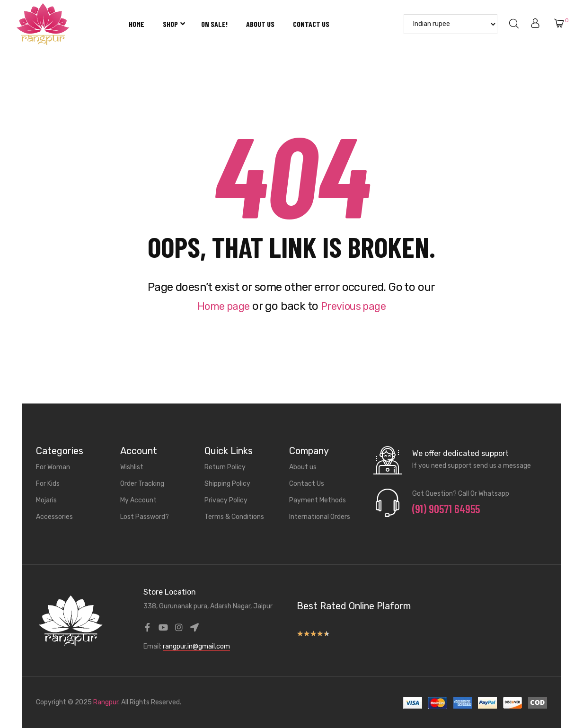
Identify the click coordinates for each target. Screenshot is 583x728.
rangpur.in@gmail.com (196, 646)
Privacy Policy (226, 500)
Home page (220, 306)
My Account (138, 500)
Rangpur (106, 702)
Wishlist (132, 467)
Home (137, 24)
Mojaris (46, 500)
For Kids (48, 484)
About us (260, 24)
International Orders (320, 517)
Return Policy (225, 467)
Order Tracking (142, 484)
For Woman (53, 467)
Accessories (54, 517)
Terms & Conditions (234, 517)
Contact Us (311, 24)
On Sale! (214, 24)
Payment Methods (318, 500)
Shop (173, 24)
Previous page (356, 306)
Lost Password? (145, 517)
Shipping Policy (227, 484)
